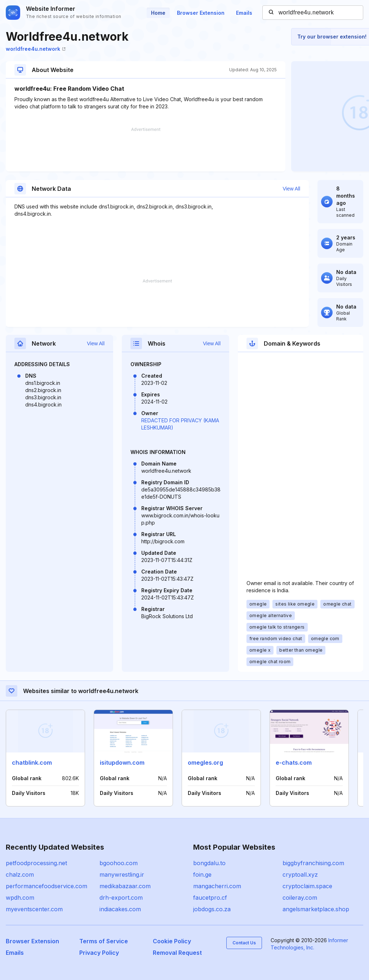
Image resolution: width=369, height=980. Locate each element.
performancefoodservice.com (46, 886)
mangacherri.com (217, 886)
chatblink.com (32, 763)
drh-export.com (121, 898)
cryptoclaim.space (307, 886)
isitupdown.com (122, 763)
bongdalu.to (209, 863)
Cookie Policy (172, 941)
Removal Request (177, 953)
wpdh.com (20, 898)
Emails (244, 13)
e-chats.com (294, 763)
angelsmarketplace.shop (316, 909)
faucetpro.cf (210, 898)
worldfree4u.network (36, 49)
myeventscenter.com (34, 909)
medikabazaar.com (125, 886)
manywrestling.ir (122, 875)
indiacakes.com (120, 909)
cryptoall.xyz (300, 875)
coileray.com (300, 898)
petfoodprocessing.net (36, 863)
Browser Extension (201, 13)
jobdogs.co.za (212, 909)
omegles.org (205, 763)
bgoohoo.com (119, 863)
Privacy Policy (99, 953)
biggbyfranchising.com (313, 863)
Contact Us (244, 943)
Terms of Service (104, 941)
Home (158, 13)
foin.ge (202, 875)
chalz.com (20, 875)
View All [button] (291, 189)
